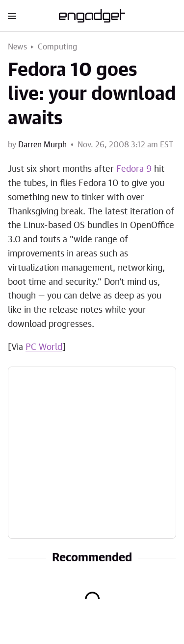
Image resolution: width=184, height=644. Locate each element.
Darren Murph (42, 145)
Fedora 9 (134, 169)
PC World (44, 347)
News (17, 47)
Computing (58, 47)
